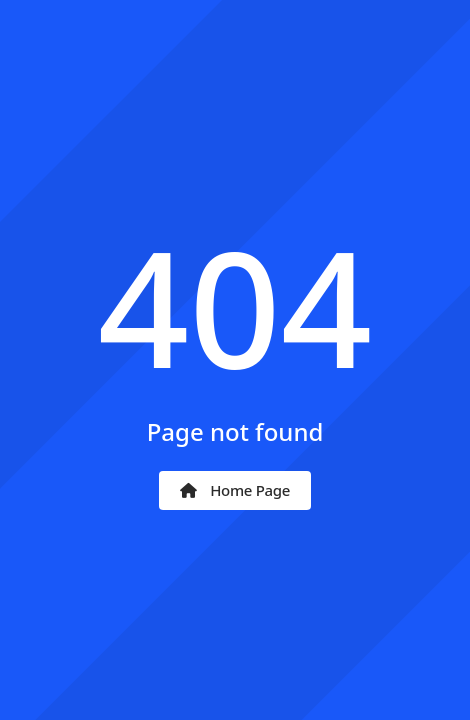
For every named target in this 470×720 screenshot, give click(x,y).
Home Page (235, 490)
